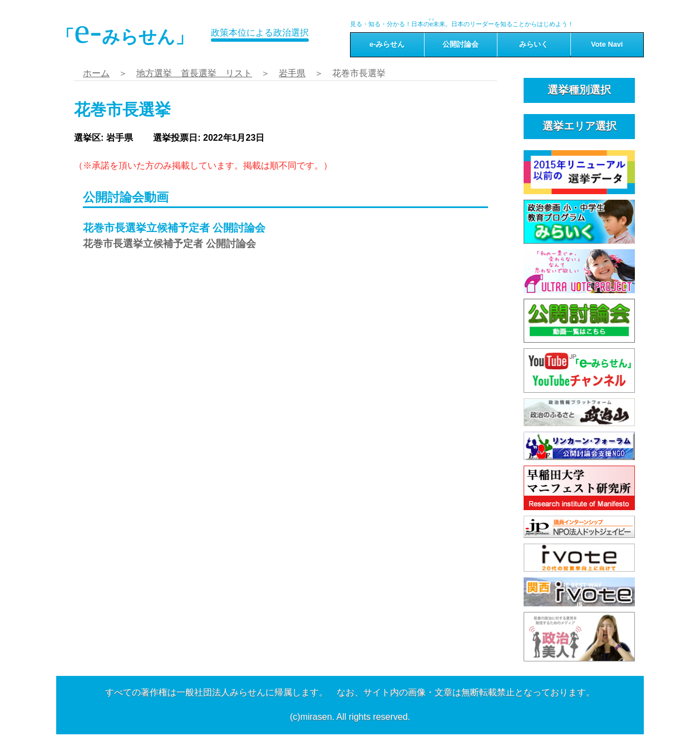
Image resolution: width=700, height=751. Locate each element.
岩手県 (292, 73)
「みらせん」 (125, 31)
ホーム (96, 73)
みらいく (534, 44)
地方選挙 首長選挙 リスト (194, 73)
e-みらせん (387, 44)
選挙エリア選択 (580, 126)
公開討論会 (460, 44)
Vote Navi (607, 44)
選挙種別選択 (579, 90)
